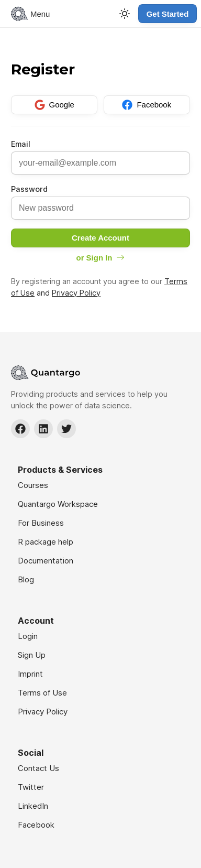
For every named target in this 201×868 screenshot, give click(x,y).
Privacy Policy (76, 293)
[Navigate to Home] (100, 373)
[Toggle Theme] (125, 14)
